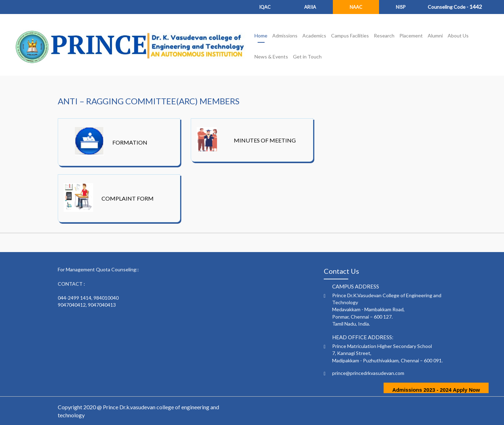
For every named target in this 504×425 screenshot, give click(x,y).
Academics (314, 36)
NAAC (356, 7)
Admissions (285, 36)
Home (261, 36)
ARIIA (310, 7)
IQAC (265, 7)
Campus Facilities (350, 36)
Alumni (435, 36)
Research (384, 36)
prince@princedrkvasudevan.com (368, 373)
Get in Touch (307, 57)
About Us (458, 36)
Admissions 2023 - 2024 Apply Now (436, 390)
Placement (411, 36)
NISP (401, 7)
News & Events (271, 57)
